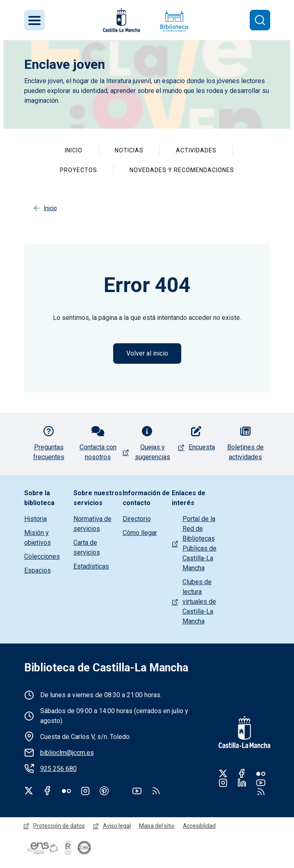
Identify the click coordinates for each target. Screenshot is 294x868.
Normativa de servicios (92, 524)
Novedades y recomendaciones (182, 170)
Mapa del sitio (157, 826)
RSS (261, 791)
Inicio (74, 150)
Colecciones (42, 556)
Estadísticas (91, 566)
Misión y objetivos (38, 538)
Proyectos (79, 170)
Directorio (137, 519)
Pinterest (104, 791)
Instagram (85, 791)
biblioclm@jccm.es (67, 753)
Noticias (129, 150)
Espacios (38, 570)
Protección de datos (59, 826)
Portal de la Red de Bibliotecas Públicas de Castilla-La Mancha (199, 543)
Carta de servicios (87, 547)
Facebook (48, 791)
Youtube (137, 791)
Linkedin (242, 782)
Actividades (196, 150)
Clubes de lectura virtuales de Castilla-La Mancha (199, 602)
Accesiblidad (199, 826)
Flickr (66, 791)
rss (156, 791)
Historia (35, 519)
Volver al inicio (147, 353)
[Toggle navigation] (34, 20)
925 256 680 (58, 769)
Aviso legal (117, 826)
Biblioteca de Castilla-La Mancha (106, 668)
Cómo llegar (140, 533)
